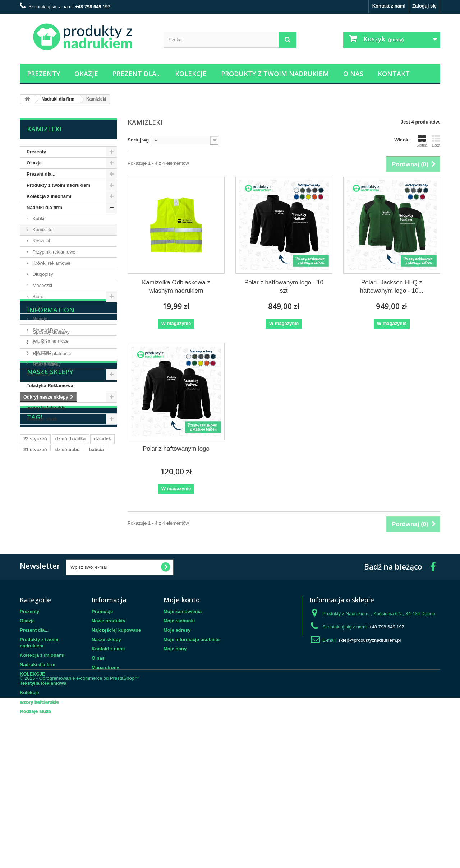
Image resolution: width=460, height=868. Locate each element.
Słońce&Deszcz (48, 330)
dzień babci (68, 609)
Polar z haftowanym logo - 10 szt (284, 287)
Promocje (102, 723)
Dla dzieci (42, 352)
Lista (436, 141)
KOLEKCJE (39, 374)
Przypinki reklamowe (53, 252)
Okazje (86, 74)
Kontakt (394, 74)
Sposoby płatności (51, 487)
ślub (28, 631)
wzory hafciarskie (46, 408)
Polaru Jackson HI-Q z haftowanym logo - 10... (392, 287)
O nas (353, 74)
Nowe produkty (109, 732)
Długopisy (42, 274)
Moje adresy (177, 741)
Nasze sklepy (46, 498)
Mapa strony (105, 779)
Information (51, 446)
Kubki (38, 219)
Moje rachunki (179, 732)
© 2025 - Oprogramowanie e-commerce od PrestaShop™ (79, 848)
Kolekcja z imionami (49, 196)
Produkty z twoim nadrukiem (275, 74)
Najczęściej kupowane (116, 741)
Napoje (39, 319)
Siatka (422, 141)
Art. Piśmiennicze (50, 341)
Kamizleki (42, 230)
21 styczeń (35, 609)
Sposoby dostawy (51, 466)
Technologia (44, 363)
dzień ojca (68, 620)
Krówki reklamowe (51, 263)
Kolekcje (191, 74)
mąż (92, 620)
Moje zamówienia (183, 723)
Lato (36, 308)
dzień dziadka (71, 598)
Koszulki (41, 241)
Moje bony (175, 760)
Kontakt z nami (389, 6)
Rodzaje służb (42, 419)
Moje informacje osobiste (192, 751)
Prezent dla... (137, 74)
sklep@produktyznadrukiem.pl (369, 751)
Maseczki (42, 285)
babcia (96, 609)
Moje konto (182, 711)
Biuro (37, 296)
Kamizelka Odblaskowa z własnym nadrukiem (176, 287)
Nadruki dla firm (44, 207)
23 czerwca (36, 620)
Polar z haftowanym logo (176, 449)
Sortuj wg (138, 140)
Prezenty (43, 74)
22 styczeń (35, 598)
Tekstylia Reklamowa (50, 386)
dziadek (102, 598)
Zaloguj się (424, 6)
